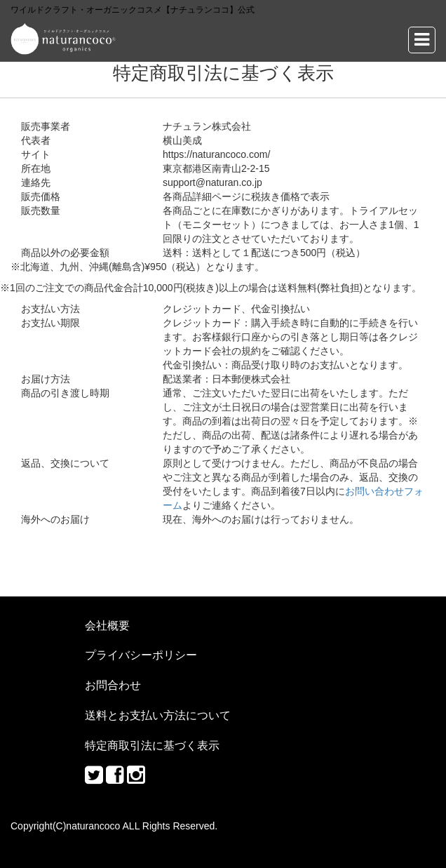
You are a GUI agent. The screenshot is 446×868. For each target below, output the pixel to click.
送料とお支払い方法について (158, 715)
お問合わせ (113, 685)
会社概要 (107, 625)
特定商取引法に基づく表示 (152, 745)
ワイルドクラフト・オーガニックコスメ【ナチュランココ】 (63, 39)
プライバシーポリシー (141, 655)
